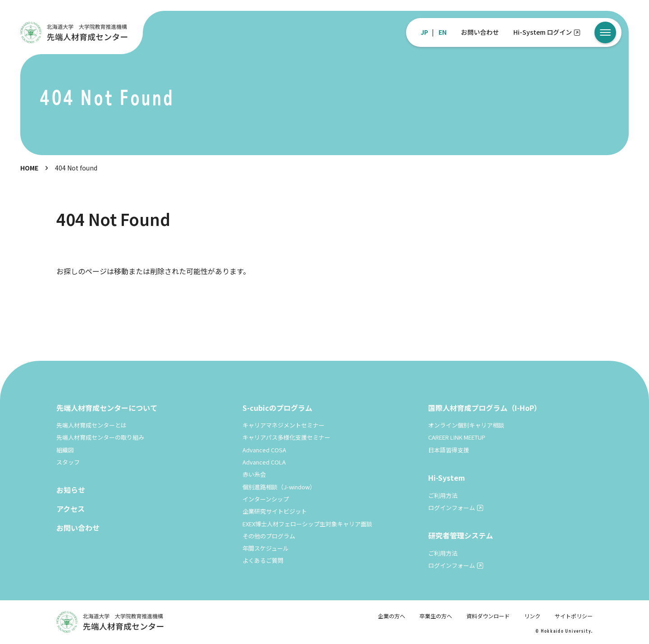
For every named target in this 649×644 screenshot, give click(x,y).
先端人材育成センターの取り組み (100, 437)
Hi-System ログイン (543, 32)
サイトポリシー (574, 616)
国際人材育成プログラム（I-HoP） (485, 408)
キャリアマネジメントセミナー (283, 425)
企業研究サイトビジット (275, 511)
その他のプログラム (269, 536)
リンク (532, 616)
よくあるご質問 (263, 560)
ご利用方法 (443, 495)
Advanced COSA (264, 450)
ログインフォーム (452, 508)
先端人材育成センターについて (107, 408)
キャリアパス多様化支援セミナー (286, 437)
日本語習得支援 (449, 450)
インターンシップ (266, 499)
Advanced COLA (264, 462)
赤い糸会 (254, 474)
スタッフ (68, 462)
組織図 (65, 450)
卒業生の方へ (436, 616)
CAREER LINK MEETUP (457, 437)
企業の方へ (392, 616)
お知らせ (71, 490)
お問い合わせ (480, 32)
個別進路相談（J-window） (279, 487)
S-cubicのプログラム (277, 408)
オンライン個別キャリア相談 (466, 425)
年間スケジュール (266, 548)
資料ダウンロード (488, 616)
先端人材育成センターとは (91, 425)
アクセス (71, 509)
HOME (29, 168)
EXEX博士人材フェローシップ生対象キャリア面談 (307, 524)
